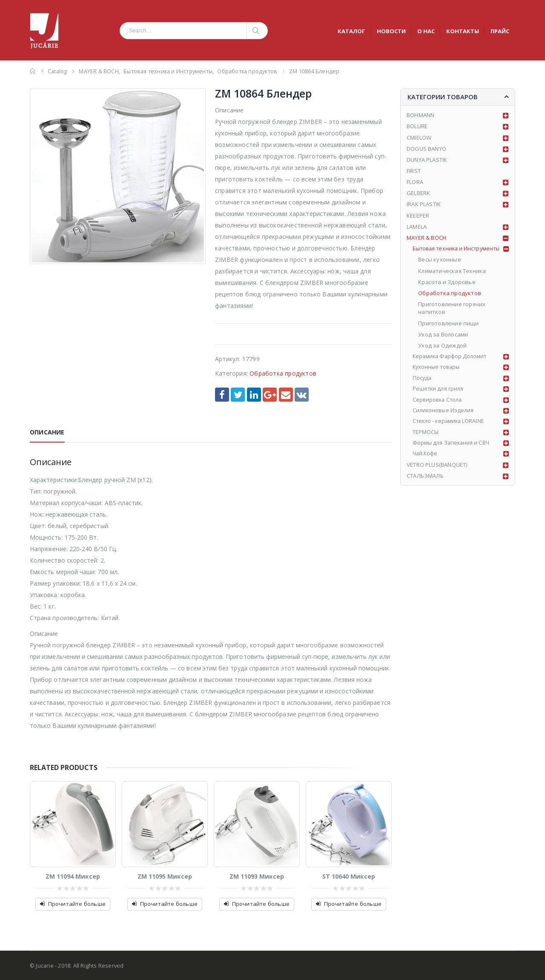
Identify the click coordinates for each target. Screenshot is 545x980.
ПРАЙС (500, 31)
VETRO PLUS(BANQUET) (437, 468)
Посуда (423, 379)
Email (286, 395)
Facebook (222, 395)
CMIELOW (419, 138)
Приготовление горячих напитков (452, 308)
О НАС (426, 31)
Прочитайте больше (77, 904)
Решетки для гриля (439, 391)
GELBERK (418, 193)
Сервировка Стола (439, 402)
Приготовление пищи (449, 324)
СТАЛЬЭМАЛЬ (425, 480)
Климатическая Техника (452, 271)
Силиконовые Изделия (444, 413)
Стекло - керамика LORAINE (450, 424)
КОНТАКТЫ (463, 31)
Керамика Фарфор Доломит (452, 357)
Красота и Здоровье (447, 282)
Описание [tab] (47, 432)
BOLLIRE (417, 126)
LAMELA (417, 227)
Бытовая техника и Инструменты (459, 249)
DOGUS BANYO (426, 149)
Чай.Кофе (426, 457)
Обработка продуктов (283, 373)
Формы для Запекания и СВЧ (453, 446)
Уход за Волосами (443, 335)
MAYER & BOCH (426, 238)
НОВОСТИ (391, 31)
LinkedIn (254, 395)
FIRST (414, 171)
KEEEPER (418, 216)
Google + (270, 395)
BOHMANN (420, 115)
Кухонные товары (438, 368)
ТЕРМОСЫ (426, 435)
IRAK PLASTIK (424, 204)
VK (302, 395)
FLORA (415, 182)
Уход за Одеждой (443, 346)
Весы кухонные (440, 260)
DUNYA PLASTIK (427, 160)
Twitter (238, 395)
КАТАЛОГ (351, 31)
